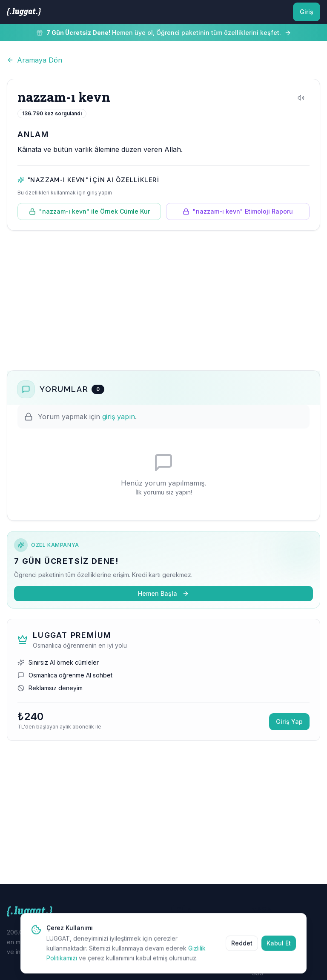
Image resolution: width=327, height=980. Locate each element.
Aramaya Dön (34, 60)
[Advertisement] (163, 300)
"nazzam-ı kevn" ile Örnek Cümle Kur (89, 211)
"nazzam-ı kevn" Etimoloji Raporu (238, 211)
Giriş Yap (289, 721)
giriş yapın (119, 417)
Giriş (307, 12)
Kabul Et (279, 949)
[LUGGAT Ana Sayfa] (24, 12)
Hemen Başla (163, 593)
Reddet (242, 949)
